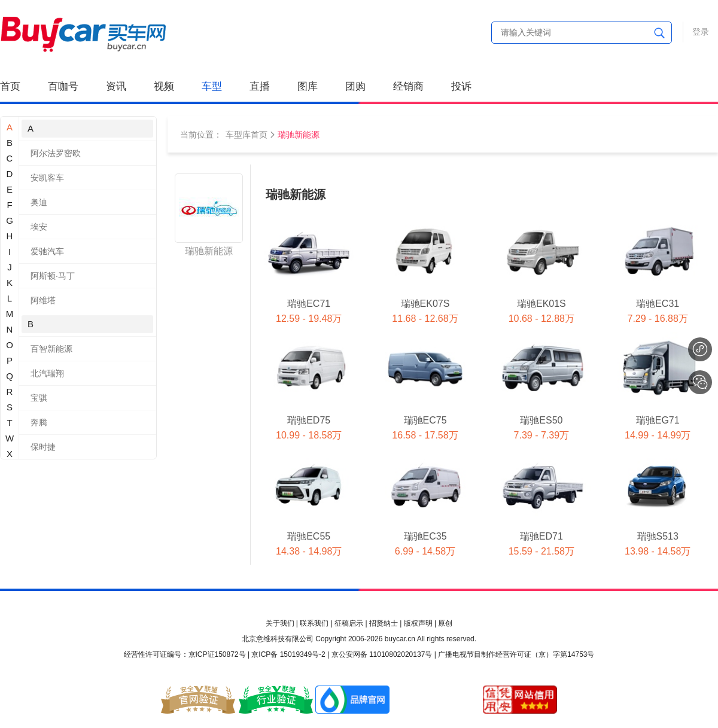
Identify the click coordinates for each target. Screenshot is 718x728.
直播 (260, 86)
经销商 (408, 86)
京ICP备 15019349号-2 (288, 654)
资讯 (116, 86)
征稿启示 (349, 623)
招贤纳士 (384, 623)
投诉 (461, 86)
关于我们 (280, 623)
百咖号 (63, 86)
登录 (701, 32)
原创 (445, 623)
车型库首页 (247, 135)
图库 (308, 86)
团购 (355, 86)
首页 (10, 86)
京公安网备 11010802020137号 (382, 654)
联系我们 (314, 623)
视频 (164, 86)
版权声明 (418, 623)
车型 (212, 86)
